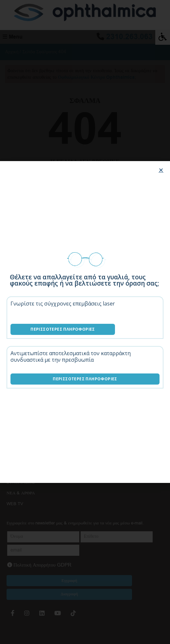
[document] (85, 322)
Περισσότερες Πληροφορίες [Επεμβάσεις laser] (63, 329)
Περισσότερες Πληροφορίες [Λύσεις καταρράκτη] (85, 379)
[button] (161, 170)
